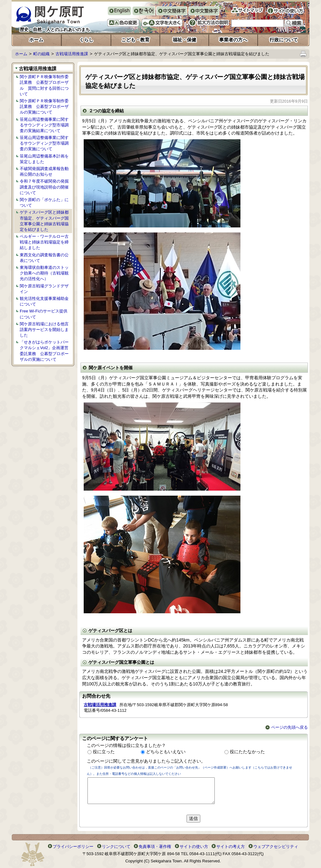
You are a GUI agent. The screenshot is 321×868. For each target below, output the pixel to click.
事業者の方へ (233, 40)
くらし (86, 40)
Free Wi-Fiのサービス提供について (44, 314)
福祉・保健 (184, 40)
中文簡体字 (172, 11)
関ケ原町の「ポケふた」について (44, 202)
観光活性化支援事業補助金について (44, 301)
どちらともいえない (166, 752)
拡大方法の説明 (209, 23)
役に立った (104, 752)
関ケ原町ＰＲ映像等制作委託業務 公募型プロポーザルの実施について (44, 107)
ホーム (36, 40)
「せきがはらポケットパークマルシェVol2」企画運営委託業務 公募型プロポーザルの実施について (44, 351)
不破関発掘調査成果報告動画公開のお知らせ (44, 171)
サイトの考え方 (231, 847)
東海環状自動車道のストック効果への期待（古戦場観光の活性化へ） (44, 273)
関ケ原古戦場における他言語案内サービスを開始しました (44, 330)
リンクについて (116, 847)
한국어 (144, 11)
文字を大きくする (162, 23)
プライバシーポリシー (73, 847)
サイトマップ (247, 10)
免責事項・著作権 (155, 847)
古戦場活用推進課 (72, 54)
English (119, 11)
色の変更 (123, 23)
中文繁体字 (204, 11)
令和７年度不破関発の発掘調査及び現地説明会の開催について (44, 187)
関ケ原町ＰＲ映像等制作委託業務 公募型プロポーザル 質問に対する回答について (44, 85)
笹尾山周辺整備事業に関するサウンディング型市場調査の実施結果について (44, 125)
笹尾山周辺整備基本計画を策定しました (44, 159)
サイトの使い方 (285, 11)
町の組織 (41, 54)
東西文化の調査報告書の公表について (44, 258)
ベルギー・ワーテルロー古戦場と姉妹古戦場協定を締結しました (44, 242)
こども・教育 (135, 40)
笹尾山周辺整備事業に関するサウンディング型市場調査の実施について (44, 143)
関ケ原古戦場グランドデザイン (44, 289)
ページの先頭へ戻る (287, 727)
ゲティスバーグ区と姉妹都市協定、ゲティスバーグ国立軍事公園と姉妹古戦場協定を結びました (44, 221)
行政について (284, 40)
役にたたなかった (247, 752)
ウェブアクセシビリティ (276, 847)
